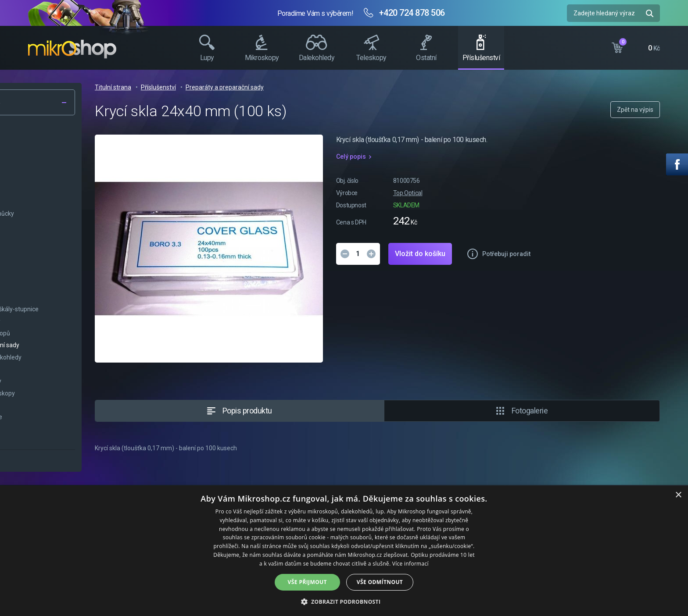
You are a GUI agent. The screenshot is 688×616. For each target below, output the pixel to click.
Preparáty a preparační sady (332, 87)
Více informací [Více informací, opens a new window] (410, 564)
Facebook (677, 164)
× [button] (678, 495)
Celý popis (459, 157)
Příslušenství (266, 87)
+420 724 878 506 (412, 13)
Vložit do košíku (528, 254)
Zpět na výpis (635, 110)
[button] (344, 601)
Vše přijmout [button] (307, 582)
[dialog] (344, 551)
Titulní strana (220, 87)
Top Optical (515, 193)
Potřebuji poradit (614, 254)
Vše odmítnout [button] (380, 582)
